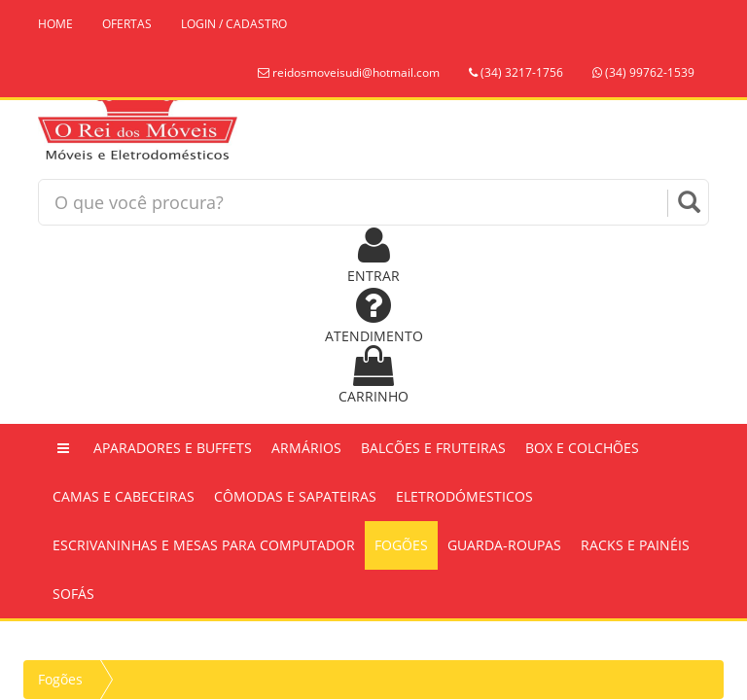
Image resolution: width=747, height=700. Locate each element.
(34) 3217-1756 (516, 72)
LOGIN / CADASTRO (234, 24)
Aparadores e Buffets (173, 448)
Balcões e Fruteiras (433, 448)
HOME (55, 24)
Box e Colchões (582, 448)
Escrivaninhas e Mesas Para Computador (204, 545)
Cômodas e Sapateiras (295, 496)
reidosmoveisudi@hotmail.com (349, 72)
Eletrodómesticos (464, 496)
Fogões (401, 545)
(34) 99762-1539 (643, 72)
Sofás (73, 594)
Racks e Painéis (635, 545)
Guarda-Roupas (504, 545)
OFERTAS (127, 24)
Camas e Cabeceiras (124, 496)
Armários (306, 448)
